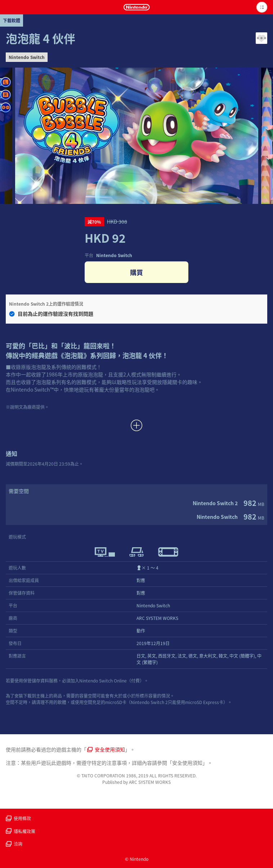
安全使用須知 (106, 749)
